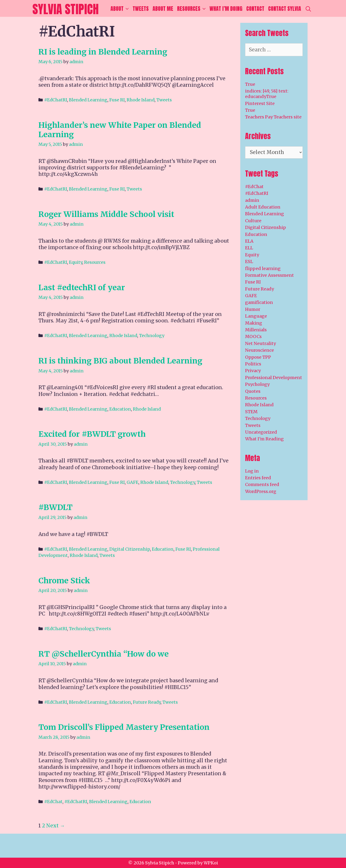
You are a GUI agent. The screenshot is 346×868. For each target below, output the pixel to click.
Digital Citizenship (130, 549)
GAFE (133, 482)
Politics (253, 364)
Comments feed (262, 484)
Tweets (141, 9)
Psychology (257, 384)
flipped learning (263, 268)
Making (254, 323)
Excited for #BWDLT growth (92, 434)
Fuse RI (117, 100)
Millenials (256, 330)
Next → (56, 826)
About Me (163, 9)
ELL (249, 248)
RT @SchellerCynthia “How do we (104, 654)
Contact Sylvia (285, 9)
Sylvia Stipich (66, 9)
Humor (253, 309)
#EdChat (53, 802)
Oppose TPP (258, 357)
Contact (255, 9)
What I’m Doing (226, 9)
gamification (259, 302)
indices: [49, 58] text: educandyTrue (267, 94)
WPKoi (211, 863)
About (121, 9)
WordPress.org (261, 491)
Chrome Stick (64, 581)
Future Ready (147, 702)
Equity (76, 262)
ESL (249, 262)
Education (120, 409)
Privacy (253, 371)
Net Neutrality (260, 343)
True (250, 84)
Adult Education (263, 207)
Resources (192, 9)
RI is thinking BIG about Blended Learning (120, 361)
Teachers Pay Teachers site (273, 117)
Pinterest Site (260, 103)
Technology (152, 336)
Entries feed (258, 478)
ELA (249, 241)
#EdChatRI (56, 100)
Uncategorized (261, 432)
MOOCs (253, 336)
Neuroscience (259, 350)
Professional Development (274, 378)
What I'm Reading (264, 439)
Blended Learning (88, 100)
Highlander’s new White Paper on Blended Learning (120, 130)
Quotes (253, 391)
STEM (251, 412)
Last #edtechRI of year (82, 288)
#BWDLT (56, 507)
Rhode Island (141, 100)
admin (252, 200)
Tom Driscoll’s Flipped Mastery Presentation (124, 727)
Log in (252, 471)
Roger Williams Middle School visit (106, 214)
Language (256, 316)
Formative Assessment (269, 275)
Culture (253, 221)
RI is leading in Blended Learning (103, 52)
